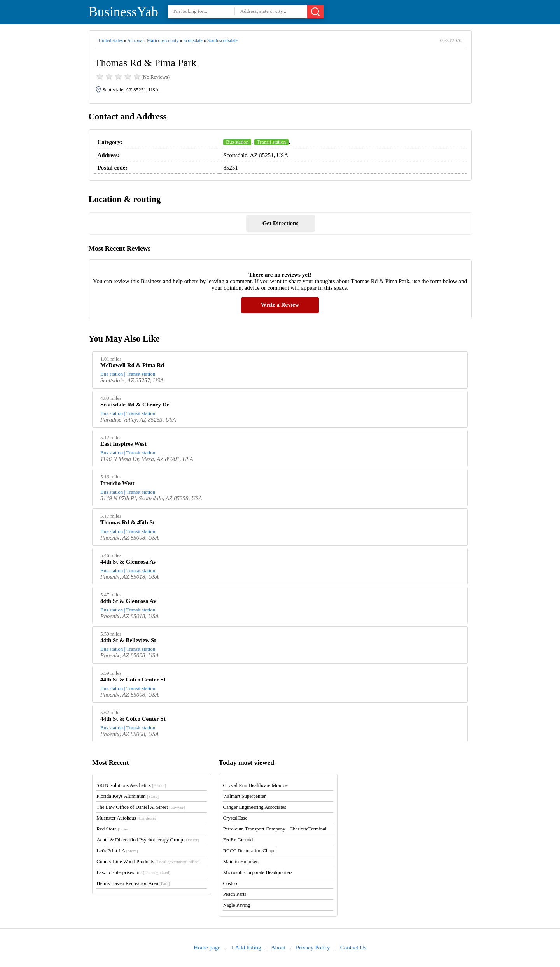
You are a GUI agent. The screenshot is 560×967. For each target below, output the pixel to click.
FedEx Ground (238, 840)
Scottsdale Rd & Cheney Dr (135, 405)
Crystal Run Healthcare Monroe (255, 785)
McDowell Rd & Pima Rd (132, 365)
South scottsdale (222, 40)
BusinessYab (123, 12)
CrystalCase (235, 818)
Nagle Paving (236, 905)
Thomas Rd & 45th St (128, 522)
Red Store (113, 829)
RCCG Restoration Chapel (250, 851)
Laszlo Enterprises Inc (133, 872)
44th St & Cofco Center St (133, 680)
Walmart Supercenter (244, 796)
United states (111, 40)
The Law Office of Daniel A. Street (141, 807)
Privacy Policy (313, 948)
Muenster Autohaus (127, 818)
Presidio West (117, 483)
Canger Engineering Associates (254, 807)
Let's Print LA (117, 851)
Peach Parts (234, 894)
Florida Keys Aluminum (128, 796)
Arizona (135, 40)
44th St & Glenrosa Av (128, 562)
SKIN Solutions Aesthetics (131, 785)
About (278, 948)
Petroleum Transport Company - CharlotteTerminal (275, 829)
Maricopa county (163, 40)
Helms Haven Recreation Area (133, 883)
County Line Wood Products (148, 861)
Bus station (237, 142)
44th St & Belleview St (128, 640)
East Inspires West (123, 444)
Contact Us (353, 948)
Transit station (271, 142)
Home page (207, 948)
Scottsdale (193, 40)
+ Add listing (246, 948)
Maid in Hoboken (241, 861)
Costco (230, 883)
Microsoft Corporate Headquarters (258, 872)
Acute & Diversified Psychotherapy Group (148, 840)
